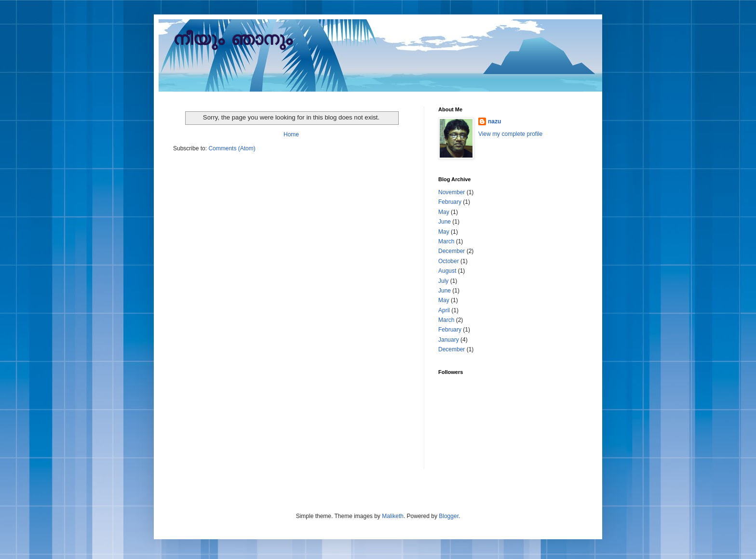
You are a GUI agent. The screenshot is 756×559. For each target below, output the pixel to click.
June (445, 222)
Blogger (449, 516)
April (444, 310)
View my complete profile (510, 134)
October (449, 261)
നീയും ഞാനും (233, 40)
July (443, 281)
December (452, 251)
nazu (494, 121)
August (447, 271)
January (449, 340)
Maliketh (393, 516)
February (450, 202)
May (444, 212)
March (446, 241)
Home (291, 134)
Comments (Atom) (232, 148)
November (452, 192)
